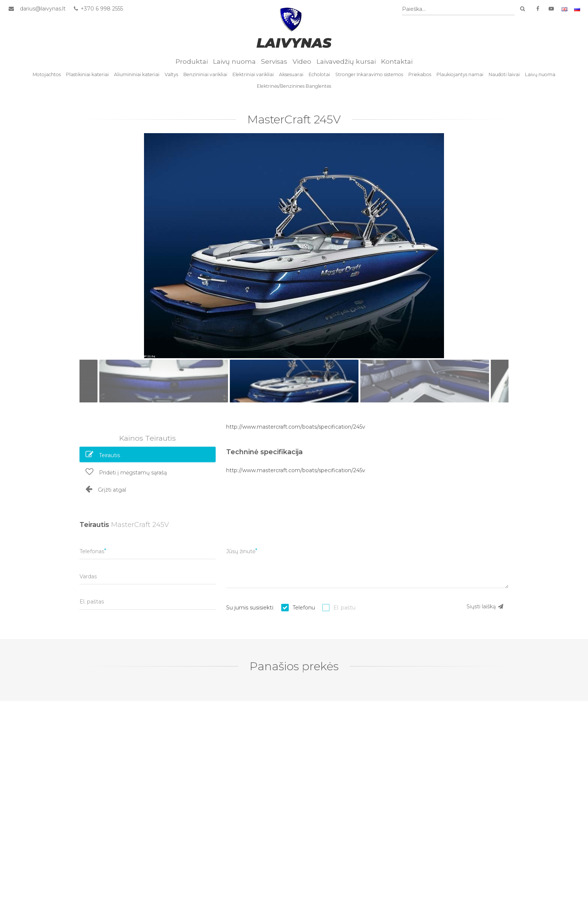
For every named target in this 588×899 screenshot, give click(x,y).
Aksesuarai (291, 75)
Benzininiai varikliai (205, 75)
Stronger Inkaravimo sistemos (369, 75)
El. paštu (344, 608)
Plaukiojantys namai (460, 75)
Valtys (171, 75)
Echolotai (319, 75)
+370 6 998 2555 (98, 9)
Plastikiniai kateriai (87, 75)
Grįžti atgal (106, 489)
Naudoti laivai (504, 75)
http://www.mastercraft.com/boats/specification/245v (296, 428)
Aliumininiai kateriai (137, 75)
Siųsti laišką (485, 607)
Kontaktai (397, 62)
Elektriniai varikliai (253, 75)
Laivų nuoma (234, 62)
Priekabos (420, 75)
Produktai (192, 62)
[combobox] (458, 9)
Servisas (274, 62)
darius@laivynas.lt (43, 9)
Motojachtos (47, 75)
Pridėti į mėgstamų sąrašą (126, 472)
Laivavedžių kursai (346, 62)
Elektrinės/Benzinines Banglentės (294, 87)
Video (302, 62)
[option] (294, 246)
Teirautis (103, 455)
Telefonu (304, 608)
